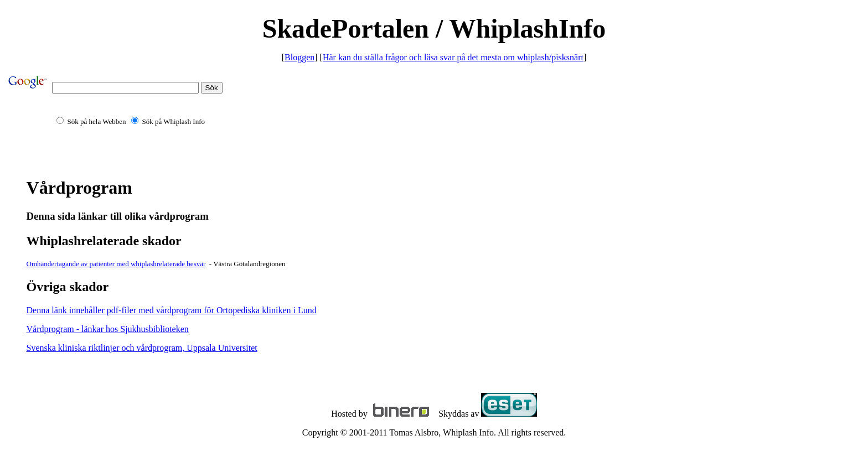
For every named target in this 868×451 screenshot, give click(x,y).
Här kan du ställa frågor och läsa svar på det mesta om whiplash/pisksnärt (453, 57)
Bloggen (299, 57)
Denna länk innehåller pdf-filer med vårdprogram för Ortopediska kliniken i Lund (172, 310)
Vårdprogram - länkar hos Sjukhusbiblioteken (108, 329)
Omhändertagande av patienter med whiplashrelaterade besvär (116, 264)
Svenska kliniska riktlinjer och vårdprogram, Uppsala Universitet (142, 348)
